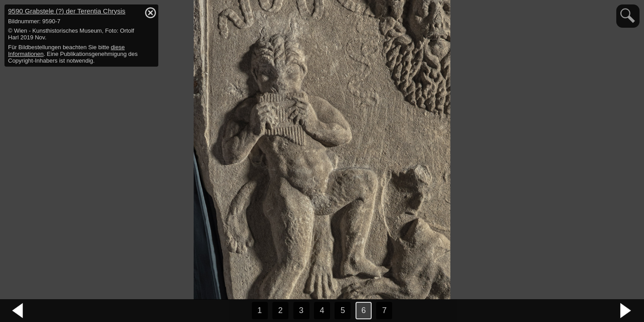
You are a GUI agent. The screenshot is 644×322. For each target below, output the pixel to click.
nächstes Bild (626, 311)
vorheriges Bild (18, 311)
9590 (67, 11)
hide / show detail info (150, 13)
